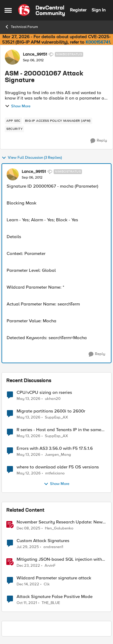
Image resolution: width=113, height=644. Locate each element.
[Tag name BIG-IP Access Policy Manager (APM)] (58, 121)
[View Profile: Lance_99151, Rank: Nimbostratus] (12, 57)
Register (78, 10)
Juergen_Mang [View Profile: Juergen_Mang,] (58, 455)
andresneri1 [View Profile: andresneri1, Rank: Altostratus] (53, 547)
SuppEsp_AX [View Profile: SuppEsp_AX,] (56, 417)
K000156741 (98, 42)
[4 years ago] (27, 603)
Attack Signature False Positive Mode (55, 597)
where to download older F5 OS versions (58, 467)
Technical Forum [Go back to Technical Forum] (21, 27)
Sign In (99, 10)
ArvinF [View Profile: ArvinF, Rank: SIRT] (50, 566)
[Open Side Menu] (8, 10)
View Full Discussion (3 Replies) (32, 158)
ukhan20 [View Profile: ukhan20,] (53, 399)
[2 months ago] (28, 399)
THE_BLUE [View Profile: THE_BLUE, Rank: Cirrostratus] (51, 603)
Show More (18, 106)
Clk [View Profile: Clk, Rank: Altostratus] (47, 584)
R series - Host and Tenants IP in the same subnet (59, 430)
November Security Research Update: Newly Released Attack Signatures (61, 522)
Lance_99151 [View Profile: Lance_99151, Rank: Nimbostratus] (35, 54)
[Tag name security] (14, 129)
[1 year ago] (28, 547)
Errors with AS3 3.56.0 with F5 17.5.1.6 (55, 448)
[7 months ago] (28, 529)
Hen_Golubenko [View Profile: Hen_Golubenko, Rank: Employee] (59, 528)
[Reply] (99, 141)
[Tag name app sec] (13, 121)
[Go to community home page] (41, 10)
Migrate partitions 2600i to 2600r (51, 411)
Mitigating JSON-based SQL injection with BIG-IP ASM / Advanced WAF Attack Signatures (59, 559)
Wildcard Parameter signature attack (54, 578)
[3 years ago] (28, 566)
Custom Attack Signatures (43, 541)
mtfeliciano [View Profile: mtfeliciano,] (55, 473)
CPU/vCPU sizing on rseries (44, 393)
